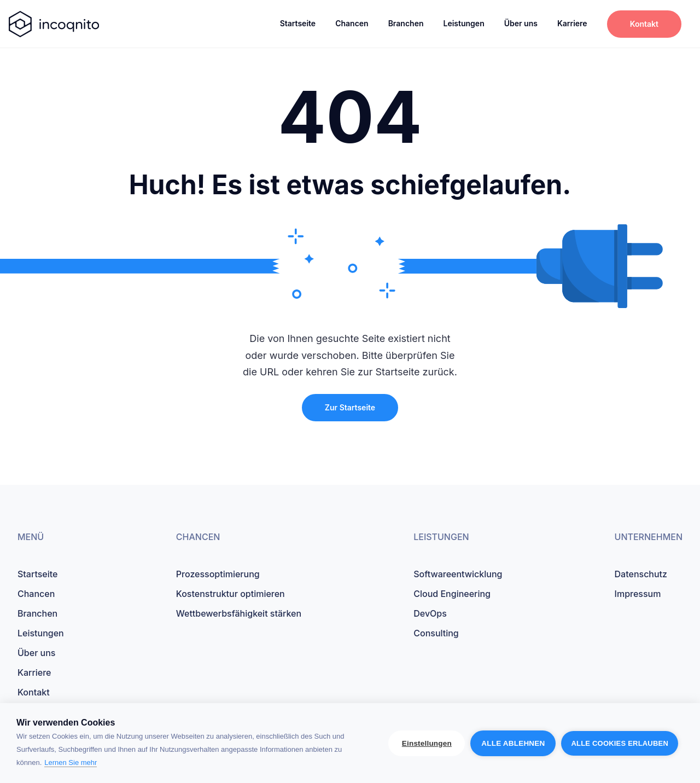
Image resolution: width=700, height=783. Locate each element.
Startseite (298, 23)
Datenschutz (641, 574)
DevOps (430, 613)
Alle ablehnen (513, 743)
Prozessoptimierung (218, 574)
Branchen (406, 23)
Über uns (521, 23)
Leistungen (463, 23)
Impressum (638, 594)
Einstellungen (427, 743)
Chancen (352, 23)
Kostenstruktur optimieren (231, 594)
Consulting (436, 633)
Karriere (572, 23)
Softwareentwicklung (458, 574)
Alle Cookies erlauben (620, 743)
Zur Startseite (350, 407)
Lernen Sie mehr (71, 762)
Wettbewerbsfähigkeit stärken (239, 613)
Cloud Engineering (452, 594)
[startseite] (54, 24)
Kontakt (644, 24)
